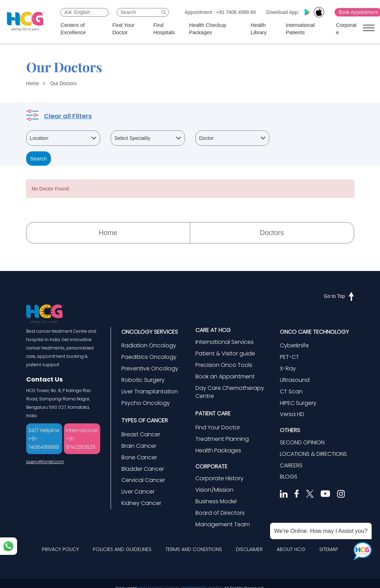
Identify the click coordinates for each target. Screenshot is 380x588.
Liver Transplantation (150, 391)
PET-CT (289, 357)
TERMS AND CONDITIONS (194, 549)
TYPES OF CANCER (145, 420)
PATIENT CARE (213, 413)
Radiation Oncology (149, 345)
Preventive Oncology (150, 368)
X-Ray (288, 368)
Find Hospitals (164, 29)
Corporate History (219, 478)
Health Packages (218, 450)
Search (39, 159)
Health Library (259, 29)
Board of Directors (220, 513)
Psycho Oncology (146, 403)
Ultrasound (295, 380)
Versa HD (292, 414)
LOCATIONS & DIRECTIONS (313, 454)
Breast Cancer (141, 434)
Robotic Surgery (143, 380)
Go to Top (339, 296)
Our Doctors (63, 83)
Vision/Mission (214, 490)
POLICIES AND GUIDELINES (122, 549)
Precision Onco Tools (224, 365)
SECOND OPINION (302, 442)
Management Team (223, 524)
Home (33, 83)
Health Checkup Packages (208, 29)
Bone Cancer (139, 457)
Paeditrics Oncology (149, 357)
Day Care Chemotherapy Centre (230, 392)
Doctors (272, 233)
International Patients (300, 29)
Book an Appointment (225, 376)
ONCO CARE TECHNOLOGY (314, 332)
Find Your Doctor (123, 29)
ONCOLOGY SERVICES (150, 332)
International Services (225, 342)
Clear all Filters (68, 116)
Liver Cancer (138, 492)
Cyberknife (294, 345)
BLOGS (289, 477)
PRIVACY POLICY (60, 549)
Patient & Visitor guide (225, 353)
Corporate (346, 29)
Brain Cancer (139, 446)
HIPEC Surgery (298, 403)
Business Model (216, 501)
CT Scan (291, 391)
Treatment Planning (222, 439)
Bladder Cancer (143, 469)
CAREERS (291, 465)
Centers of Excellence (73, 29)
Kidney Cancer (141, 503)
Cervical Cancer (143, 480)
